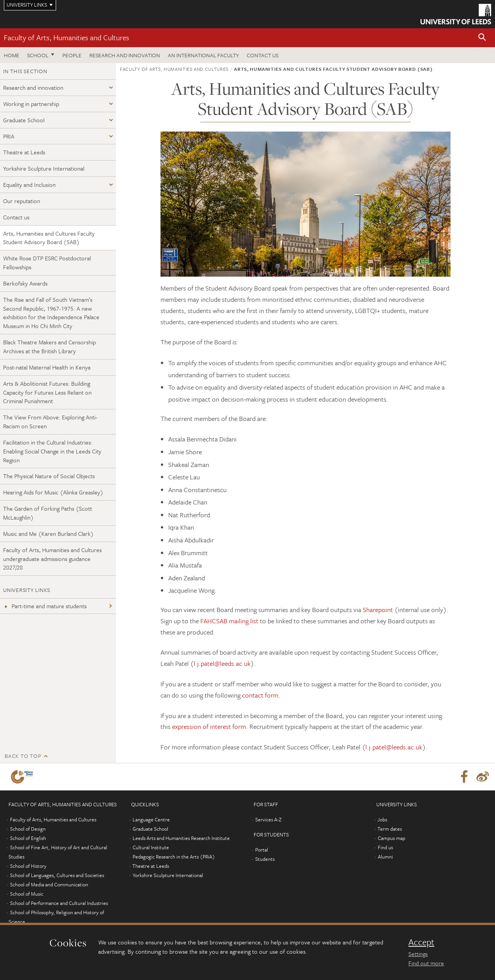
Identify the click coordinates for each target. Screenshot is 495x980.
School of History (28, 866)
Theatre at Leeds (24, 152)
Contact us (263, 55)
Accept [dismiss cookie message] (421, 942)
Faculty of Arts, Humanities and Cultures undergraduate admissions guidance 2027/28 (52, 559)
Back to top (23, 756)
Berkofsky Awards (25, 283)
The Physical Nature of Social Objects (49, 476)
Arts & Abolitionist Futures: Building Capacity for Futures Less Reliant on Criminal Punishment (47, 392)
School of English (28, 838)
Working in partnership (31, 104)
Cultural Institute (151, 847)
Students (265, 859)
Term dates (390, 829)
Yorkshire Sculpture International (44, 168)
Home (12, 55)
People (72, 55)
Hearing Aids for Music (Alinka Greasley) (53, 492)
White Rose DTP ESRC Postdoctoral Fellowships (47, 263)
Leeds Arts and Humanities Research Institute (181, 838)
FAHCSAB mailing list (229, 621)
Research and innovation (125, 55)
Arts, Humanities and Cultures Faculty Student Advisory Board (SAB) (49, 238)
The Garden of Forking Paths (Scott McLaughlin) (48, 513)
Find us (385, 847)
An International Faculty (203, 55)
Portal (262, 850)
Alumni (385, 857)
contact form (260, 695)
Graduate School (24, 120)
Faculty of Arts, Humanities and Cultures (67, 37)
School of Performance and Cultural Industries (59, 903)
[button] (482, 38)
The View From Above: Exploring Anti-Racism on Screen (50, 422)
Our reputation (22, 201)
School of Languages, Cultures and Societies (57, 875)
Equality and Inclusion (29, 185)
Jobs (382, 819)
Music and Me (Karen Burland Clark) (48, 534)
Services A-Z (268, 819)
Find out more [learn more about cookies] (426, 963)
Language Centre (151, 819)
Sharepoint (378, 610)
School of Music (27, 894)
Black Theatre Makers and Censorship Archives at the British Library (49, 346)
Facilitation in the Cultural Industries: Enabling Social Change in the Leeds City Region (52, 451)
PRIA (9, 136)
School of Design (28, 829)
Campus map (392, 838)
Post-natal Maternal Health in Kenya (47, 367)
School (38, 55)
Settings (418, 954)
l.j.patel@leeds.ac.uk (222, 663)
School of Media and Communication (49, 884)
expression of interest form (209, 726)
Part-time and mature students (45, 606)
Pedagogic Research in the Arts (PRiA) (174, 857)
